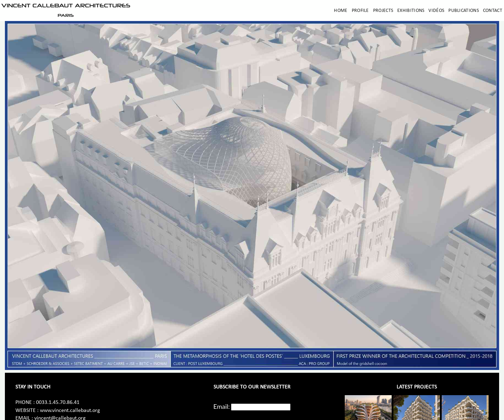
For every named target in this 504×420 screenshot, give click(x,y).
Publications (464, 11)
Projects (383, 11)
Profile (360, 11)
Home (341, 11)
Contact (493, 11)
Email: (222, 406)
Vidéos (436, 11)
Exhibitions (411, 11)
